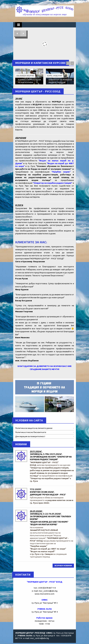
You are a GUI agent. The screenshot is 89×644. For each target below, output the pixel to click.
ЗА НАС (19, 98)
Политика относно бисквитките (31, 432)
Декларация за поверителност (30, 436)
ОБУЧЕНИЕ (21, 138)
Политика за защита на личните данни (34, 428)
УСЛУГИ (19, 205)
